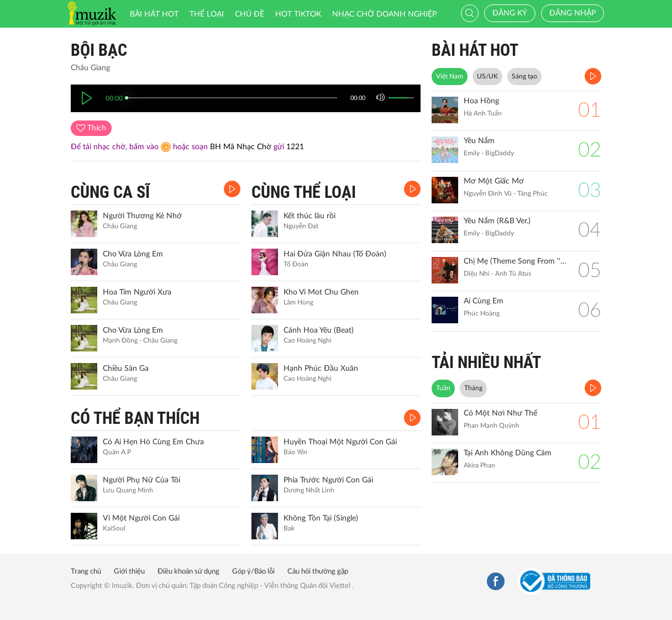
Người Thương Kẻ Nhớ (142, 216)
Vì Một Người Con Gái (141, 518)
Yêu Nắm (479, 141)
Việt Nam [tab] (450, 76)
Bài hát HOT (154, 14)
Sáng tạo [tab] (524, 76)
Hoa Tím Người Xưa (137, 292)
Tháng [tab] (473, 388)
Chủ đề (250, 14)
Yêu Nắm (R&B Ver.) (497, 221)
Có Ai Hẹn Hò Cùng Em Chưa (153, 442)
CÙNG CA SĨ (110, 192)
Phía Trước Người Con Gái (328, 480)
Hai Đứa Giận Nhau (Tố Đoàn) (335, 254)
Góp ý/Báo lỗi (253, 572)
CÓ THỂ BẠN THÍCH (135, 418)
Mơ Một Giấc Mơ (494, 181)
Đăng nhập (573, 13)
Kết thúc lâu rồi (309, 216)
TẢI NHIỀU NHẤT (486, 362)
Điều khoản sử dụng (188, 572)
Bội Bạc (99, 50)
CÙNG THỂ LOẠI (304, 192)
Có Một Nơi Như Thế (500, 413)
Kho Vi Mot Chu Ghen (321, 292)
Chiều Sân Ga (126, 369)
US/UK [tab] (487, 76)
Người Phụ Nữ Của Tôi (141, 480)
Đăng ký (510, 13)
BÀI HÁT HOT (475, 50)
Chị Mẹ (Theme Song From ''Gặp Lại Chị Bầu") (515, 261)
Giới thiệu (129, 572)
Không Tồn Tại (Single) (321, 518)
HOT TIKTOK (298, 14)
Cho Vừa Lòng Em (133, 254)
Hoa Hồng (481, 101)
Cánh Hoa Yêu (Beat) (319, 330)
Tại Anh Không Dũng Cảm (508, 453)
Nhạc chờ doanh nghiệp (384, 14)
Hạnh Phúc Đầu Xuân (321, 369)
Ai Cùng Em (484, 301)
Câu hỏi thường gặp (318, 572)
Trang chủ (86, 572)
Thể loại (207, 14)
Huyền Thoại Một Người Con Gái (340, 442)
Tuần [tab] (443, 388)
